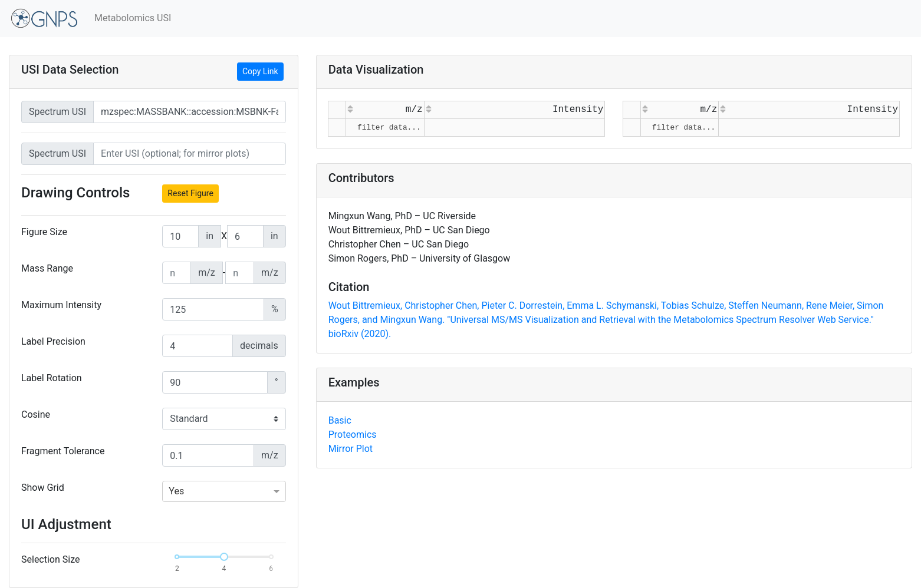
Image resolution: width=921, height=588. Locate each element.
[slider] (224, 557)
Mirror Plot (351, 449)
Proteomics (353, 435)
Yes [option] (176, 491)
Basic (340, 420)
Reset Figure (190, 193)
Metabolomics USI (133, 18)
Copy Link (260, 71)
